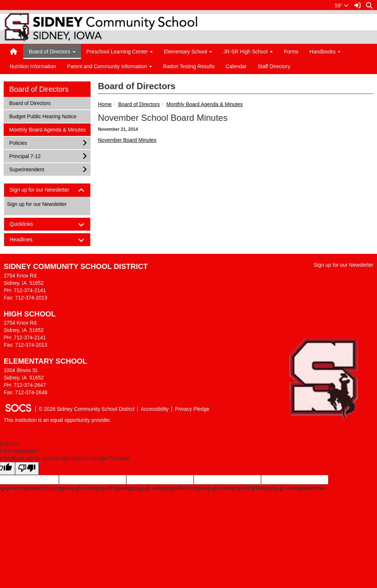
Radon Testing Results (189, 66)
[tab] (47, 190)
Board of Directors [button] (52, 52)
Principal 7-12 (25, 156)
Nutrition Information (33, 66)
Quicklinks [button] (28, 224)
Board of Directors (139, 104)
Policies (19, 142)
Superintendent (27, 169)
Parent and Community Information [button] (110, 66)
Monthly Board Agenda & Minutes (205, 104)
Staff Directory (274, 66)
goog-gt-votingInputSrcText (164, 488)
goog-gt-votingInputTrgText (231, 488)
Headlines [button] (27, 240)
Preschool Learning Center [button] (120, 52)
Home (105, 104)
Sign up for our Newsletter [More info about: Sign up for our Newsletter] (37, 204)
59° (341, 6)
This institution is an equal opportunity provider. (57, 420)
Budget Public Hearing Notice (43, 116)
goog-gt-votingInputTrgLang (96, 488)
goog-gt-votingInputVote (295, 488)
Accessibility (155, 409)
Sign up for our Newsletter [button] (46, 190)
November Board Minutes (127, 140)
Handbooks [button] (325, 52)
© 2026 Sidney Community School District (87, 409)
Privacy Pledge (192, 409)
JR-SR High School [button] (248, 52)
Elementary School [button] (188, 52)
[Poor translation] (27, 468)
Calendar (236, 66)
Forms (291, 52)
